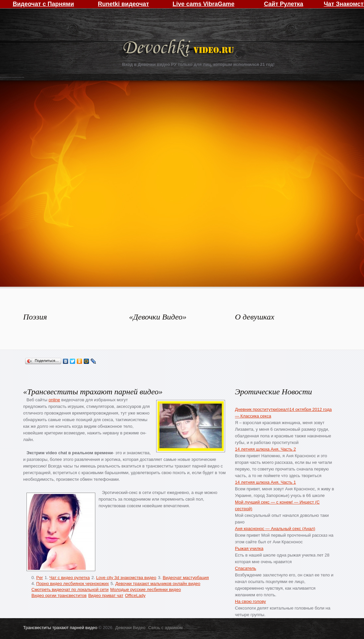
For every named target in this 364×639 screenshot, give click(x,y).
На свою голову (250, 601)
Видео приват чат (106, 595)
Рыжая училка (249, 548)
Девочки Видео (179, 49)
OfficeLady (135, 595)
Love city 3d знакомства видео (126, 578)
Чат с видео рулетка (69, 578)
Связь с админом (165, 628)
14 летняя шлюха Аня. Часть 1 (265, 482)
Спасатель (246, 568)
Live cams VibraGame (204, 4)
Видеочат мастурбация (186, 578)
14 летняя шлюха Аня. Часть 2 (265, 449)
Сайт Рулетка (284, 4)
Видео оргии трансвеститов (59, 595)
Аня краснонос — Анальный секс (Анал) (275, 529)
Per (39, 578)
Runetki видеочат (123, 4)
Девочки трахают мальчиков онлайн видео (158, 584)
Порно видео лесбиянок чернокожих (72, 584)
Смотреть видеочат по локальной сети (70, 590)
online (54, 400)
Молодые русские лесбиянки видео (146, 590)
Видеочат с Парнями (43, 4)
